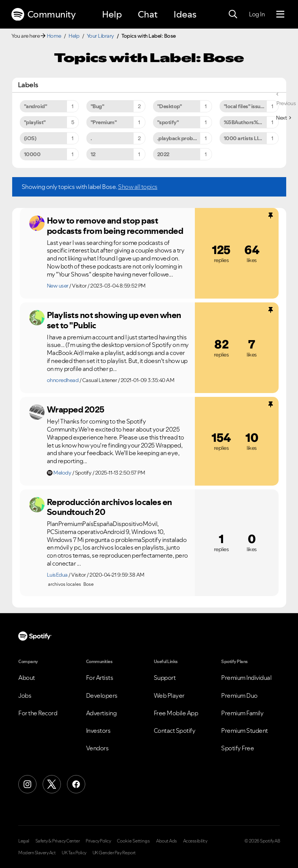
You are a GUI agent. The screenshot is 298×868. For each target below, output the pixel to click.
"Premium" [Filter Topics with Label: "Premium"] (104, 122)
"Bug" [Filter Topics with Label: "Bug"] (97, 106)
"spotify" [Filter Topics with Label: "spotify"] (168, 122)
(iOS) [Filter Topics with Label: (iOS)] (30, 138)
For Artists (100, 678)
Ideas (185, 14)
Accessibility (195, 841)
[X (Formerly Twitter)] (52, 784)
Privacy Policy (98, 841)
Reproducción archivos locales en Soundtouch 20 (109, 507)
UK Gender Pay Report (114, 853)
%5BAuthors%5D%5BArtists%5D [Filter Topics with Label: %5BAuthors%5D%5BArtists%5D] (251, 122)
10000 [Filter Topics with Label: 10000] (32, 154)
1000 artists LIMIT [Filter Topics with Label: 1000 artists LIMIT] (245, 138)
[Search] (233, 14)
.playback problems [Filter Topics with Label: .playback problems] (181, 138)
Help (112, 14)
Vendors (97, 748)
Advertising (101, 713)
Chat (148, 14)
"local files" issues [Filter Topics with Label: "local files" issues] (245, 106)
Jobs (25, 695)
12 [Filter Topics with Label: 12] (93, 154)
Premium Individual (246, 678)
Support (165, 678)
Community (43, 14)
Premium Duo (239, 695)
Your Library (100, 36)
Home (54, 36)
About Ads (167, 841)
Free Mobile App (176, 713)
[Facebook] (76, 784)
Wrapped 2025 (76, 409)
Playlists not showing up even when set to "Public (114, 320)
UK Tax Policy (74, 853)
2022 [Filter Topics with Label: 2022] (163, 154)
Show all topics (138, 187)
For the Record (38, 713)
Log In (257, 14)
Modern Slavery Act (37, 853)
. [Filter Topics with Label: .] (91, 138)
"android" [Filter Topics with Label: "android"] (36, 106)
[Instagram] (27, 784)
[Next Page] (283, 118)
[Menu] (280, 14)
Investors (98, 731)
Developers (102, 695)
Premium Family (242, 713)
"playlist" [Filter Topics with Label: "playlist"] (35, 122)
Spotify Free (237, 748)
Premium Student (245, 731)
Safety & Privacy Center (58, 841)
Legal (24, 841)
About (27, 678)
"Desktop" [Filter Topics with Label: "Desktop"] (170, 106)
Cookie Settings (133, 841)
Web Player (169, 695)
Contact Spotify (175, 731)
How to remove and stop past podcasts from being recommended (115, 226)
